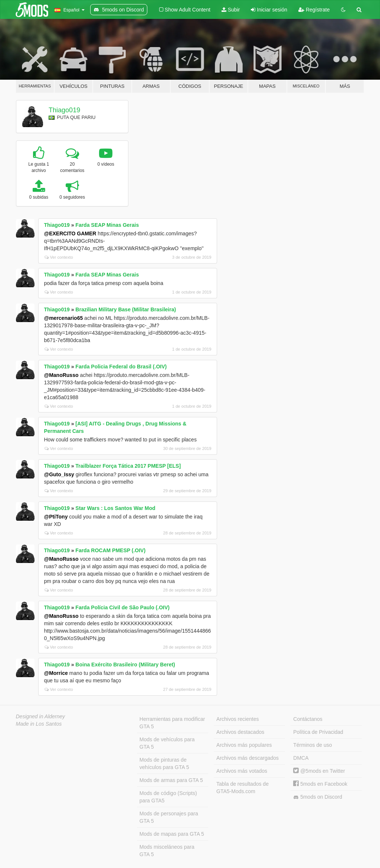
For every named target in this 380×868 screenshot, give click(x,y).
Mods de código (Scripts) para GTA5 (168, 797)
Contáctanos (308, 719)
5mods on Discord (318, 797)
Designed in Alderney (41, 716)
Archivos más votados (242, 771)
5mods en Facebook (320, 784)
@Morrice (56, 673)
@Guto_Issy (59, 474)
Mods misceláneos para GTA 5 (167, 851)
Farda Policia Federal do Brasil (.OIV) (121, 367)
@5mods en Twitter (319, 771)
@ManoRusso (61, 375)
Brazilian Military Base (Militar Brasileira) (126, 309)
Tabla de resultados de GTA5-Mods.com (243, 788)
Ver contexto (59, 257)
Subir (231, 10)
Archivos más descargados (248, 758)
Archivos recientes (237, 719)
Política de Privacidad (318, 732)
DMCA (301, 758)
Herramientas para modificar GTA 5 (172, 723)
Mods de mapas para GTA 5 (172, 834)
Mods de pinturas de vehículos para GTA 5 (164, 763)
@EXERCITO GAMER (70, 233)
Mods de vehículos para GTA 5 (167, 743)
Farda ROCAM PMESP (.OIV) (110, 550)
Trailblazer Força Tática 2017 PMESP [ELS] (128, 466)
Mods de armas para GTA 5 (171, 780)
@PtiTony (56, 517)
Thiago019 (64, 110)
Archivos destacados (240, 732)
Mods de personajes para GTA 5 (169, 817)
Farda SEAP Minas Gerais (107, 225)
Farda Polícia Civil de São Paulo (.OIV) (122, 607)
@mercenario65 (64, 318)
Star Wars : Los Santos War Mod (115, 508)
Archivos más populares (244, 745)
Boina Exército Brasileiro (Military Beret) (125, 665)
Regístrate (314, 10)
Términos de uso (312, 745)
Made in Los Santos (39, 724)
